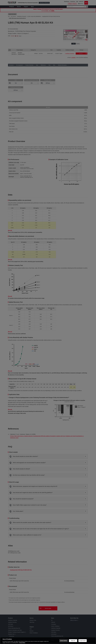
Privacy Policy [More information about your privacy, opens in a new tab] (22, 643)
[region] (48, 641)
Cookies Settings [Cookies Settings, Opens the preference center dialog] (64, 641)
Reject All (73, 641)
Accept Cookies (83, 641)
